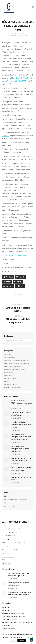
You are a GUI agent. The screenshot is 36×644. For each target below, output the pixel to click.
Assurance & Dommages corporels (16, 361)
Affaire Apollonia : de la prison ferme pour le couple (21, 469)
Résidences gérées (11, 384)
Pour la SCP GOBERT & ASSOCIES (15, 255)
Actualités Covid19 (11, 358)
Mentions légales (8, 557)
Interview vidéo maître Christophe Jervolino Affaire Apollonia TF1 (20, 449)
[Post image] (7, 402)
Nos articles (8, 375)
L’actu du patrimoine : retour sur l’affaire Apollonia (21, 414)
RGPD (4, 559)
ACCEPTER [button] (22, 641)
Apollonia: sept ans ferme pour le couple (21, 479)
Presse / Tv (8, 381)
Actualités (8, 355)
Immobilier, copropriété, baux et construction (15, 371)
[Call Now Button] (31, 640)
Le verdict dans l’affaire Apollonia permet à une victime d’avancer (21, 425)
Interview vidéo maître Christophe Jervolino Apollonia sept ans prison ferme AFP (21, 437)
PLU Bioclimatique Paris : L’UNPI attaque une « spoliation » (21, 403)
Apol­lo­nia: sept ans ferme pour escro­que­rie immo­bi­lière (21, 460)
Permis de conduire (11, 378)
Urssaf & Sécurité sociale (13, 387)
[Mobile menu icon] (33, 7)
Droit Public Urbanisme (12, 367)
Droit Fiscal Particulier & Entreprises (17, 364)
